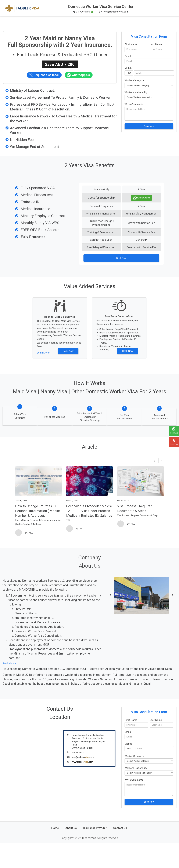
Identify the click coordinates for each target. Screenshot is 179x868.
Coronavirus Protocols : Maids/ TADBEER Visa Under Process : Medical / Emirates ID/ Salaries (89, 536)
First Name (131, 44)
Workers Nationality (136, 92)
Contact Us (120, 854)
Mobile (128, 68)
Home (55, 854)
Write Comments (134, 104)
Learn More (45, 357)
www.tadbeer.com (82, 787)
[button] (110, 621)
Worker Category (134, 80)
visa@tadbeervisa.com (114, 12)
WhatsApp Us (79, 75)
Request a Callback (44, 75)
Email (128, 56)
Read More (8, 689)
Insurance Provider (95, 854)
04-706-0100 (78, 778)
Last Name (156, 44)
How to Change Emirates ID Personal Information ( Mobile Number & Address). (37, 536)
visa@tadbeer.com (83, 783)
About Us (71, 854)
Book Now (149, 126)
